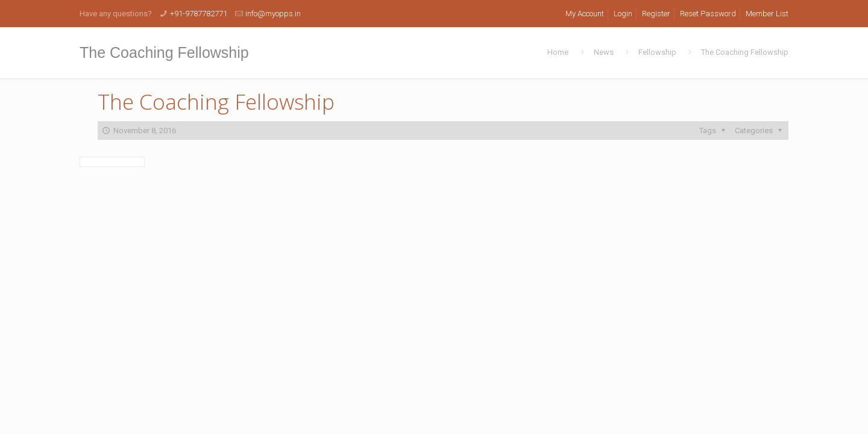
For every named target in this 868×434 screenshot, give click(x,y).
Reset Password (708, 14)
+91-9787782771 (199, 14)
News (604, 52)
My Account (585, 14)
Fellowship (657, 52)
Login (623, 14)
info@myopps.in (273, 14)
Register (656, 14)
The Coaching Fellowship (745, 52)
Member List (767, 14)
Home (558, 52)
